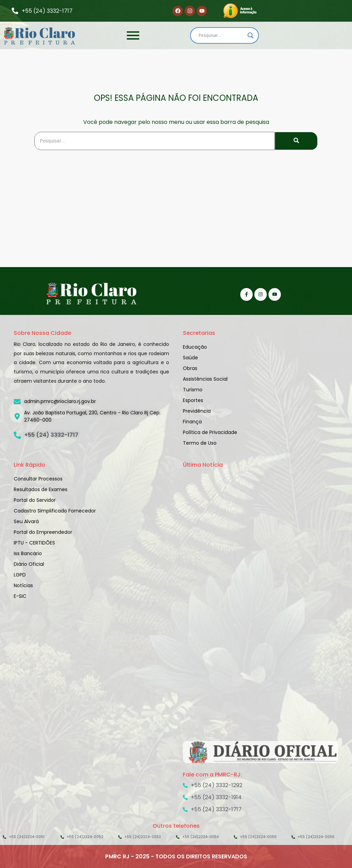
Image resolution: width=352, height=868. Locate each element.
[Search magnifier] (251, 35)
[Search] (155, 141)
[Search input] (221, 35)
